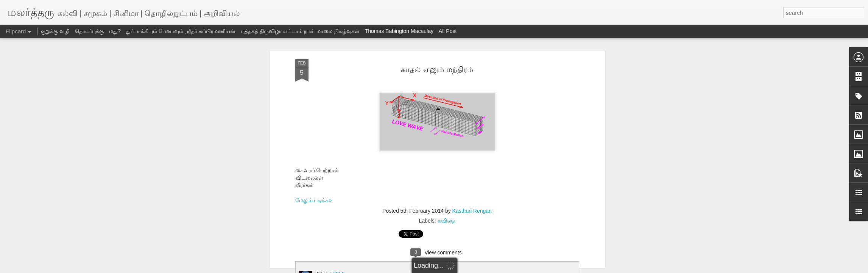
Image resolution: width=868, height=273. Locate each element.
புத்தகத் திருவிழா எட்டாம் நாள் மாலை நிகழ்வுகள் (300, 31)
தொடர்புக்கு (89, 31)
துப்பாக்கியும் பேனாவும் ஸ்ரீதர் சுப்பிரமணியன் (181, 31)
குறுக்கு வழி (55, 31)
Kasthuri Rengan (472, 211)
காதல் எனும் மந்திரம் (437, 69)
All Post (448, 31)
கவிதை (446, 221)
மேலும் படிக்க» (314, 200)
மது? (115, 31)
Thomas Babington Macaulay (399, 31)
